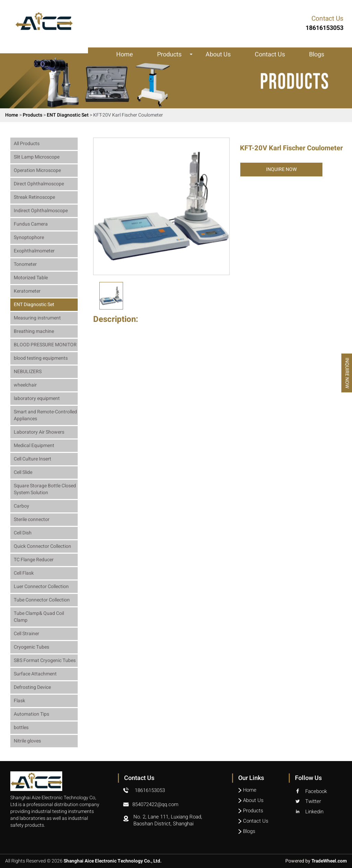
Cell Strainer (26, 634)
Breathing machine (34, 331)
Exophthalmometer (34, 251)
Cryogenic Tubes (31, 647)
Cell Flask (24, 573)
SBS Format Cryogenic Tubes (45, 660)
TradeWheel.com (328, 861)
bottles (21, 728)
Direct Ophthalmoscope (39, 184)
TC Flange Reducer (34, 560)
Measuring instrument (37, 318)
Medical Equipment (34, 446)
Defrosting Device (32, 687)
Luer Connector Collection (41, 587)
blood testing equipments (41, 358)
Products (169, 55)
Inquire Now (281, 169)
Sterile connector (32, 519)
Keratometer (27, 291)
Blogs (317, 55)
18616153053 (150, 790)
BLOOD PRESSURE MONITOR (45, 345)
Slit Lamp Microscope (37, 157)
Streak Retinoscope (34, 197)
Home (125, 55)
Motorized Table (31, 278)
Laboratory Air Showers (39, 432)
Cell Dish (23, 533)
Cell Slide (23, 472)
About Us (218, 55)
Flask (19, 701)
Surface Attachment (35, 674)
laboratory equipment (37, 398)
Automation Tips (31, 714)
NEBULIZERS (28, 372)
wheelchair (25, 385)
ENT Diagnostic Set (68, 115)
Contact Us (270, 55)
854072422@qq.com (156, 804)
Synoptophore (29, 237)
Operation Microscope (37, 170)
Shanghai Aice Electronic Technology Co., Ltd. (114, 861)
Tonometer (25, 264)
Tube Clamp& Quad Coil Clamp (39, 617)
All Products (27, 144)
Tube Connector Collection (42, 600)
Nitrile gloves (27, 741)
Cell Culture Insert (32, 459)
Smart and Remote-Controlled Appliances (45, 415)
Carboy (21, 506)
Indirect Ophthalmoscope (41, 211)
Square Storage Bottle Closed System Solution (45, 489)
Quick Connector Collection (42, 546)
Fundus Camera (31, 224)
